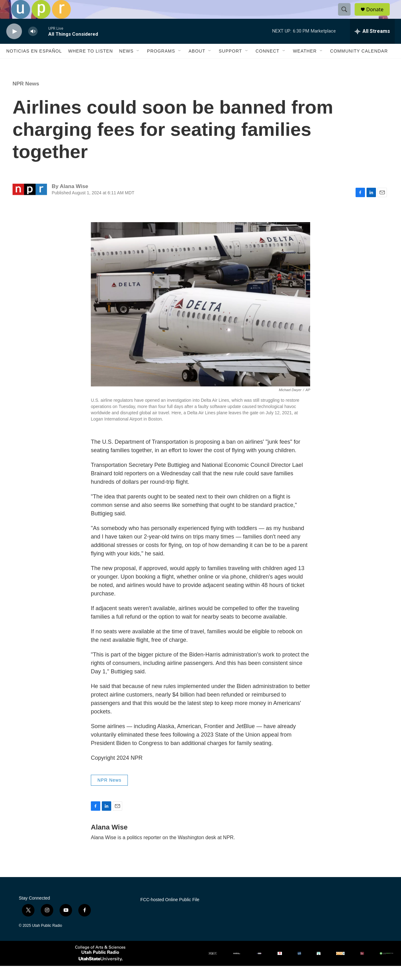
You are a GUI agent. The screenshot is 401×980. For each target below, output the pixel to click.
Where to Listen (90, 65)
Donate (379, 16)
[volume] (33, 46)
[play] (14, 46)
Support (230, 65)
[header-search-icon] (347, 17)
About (197, 65)
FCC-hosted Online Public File (170, 914)
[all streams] (372, 45)
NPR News (26, 98)
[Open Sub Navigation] (138, 65)
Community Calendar (359, 65)
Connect (268, 65)
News (126, 65)
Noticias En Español (34, 65)
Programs (161, 65)
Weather (305, 65)
